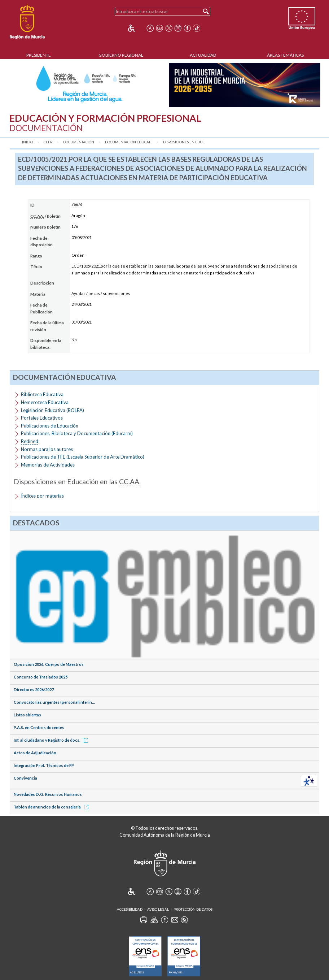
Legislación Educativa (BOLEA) (52, 410)
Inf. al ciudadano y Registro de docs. (52, 740)
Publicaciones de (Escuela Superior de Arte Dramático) (83, 457)
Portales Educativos (42, 418)
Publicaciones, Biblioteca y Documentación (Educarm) (77, 433)
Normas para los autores (47, 449)
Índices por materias (42, 496)
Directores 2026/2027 (34, 690)
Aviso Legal (158, 909)
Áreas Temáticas (285, 55)
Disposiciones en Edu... (184, 142)
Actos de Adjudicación (35, 753)
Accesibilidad (130, 909)
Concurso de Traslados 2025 (41, 677)
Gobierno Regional (121, 55)
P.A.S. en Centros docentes (39, 727)
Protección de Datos (193, 909)
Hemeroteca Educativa (45, 402)
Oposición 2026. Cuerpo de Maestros (49, 664)
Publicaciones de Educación (50, 426)
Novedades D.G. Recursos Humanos (48, 794)
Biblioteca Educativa (42, 394)
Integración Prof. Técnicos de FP (44, 765)
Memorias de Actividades (48, 465)
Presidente (39, 55)
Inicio (27, 142)
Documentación (79, 142)
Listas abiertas (27, 715)
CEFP (48, 142)
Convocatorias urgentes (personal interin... (54, 702)
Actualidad (203, 55)
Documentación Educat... (129, 142)
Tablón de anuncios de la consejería (52, 807)
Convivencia (25, 778)
